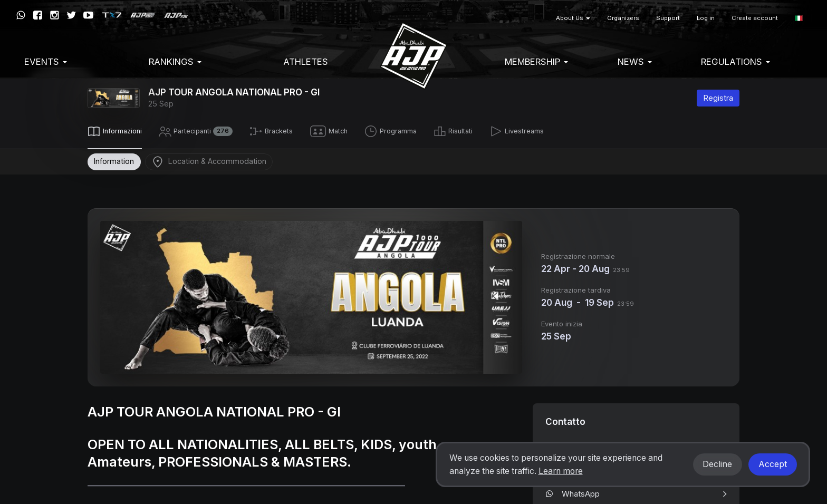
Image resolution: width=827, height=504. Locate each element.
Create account (755, 18)
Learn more (561, 471)
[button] (799, 18)
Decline (717, 464)
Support (668, 18)
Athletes (306, 62)
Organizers (623, 18)
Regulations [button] (735, 62)
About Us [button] (573, 18)
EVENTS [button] (46, 62)
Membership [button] (536, 62)
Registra (718, 98)
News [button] (635, 62)
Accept (773, 464)
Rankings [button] (175, 62)
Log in (706, 18)
